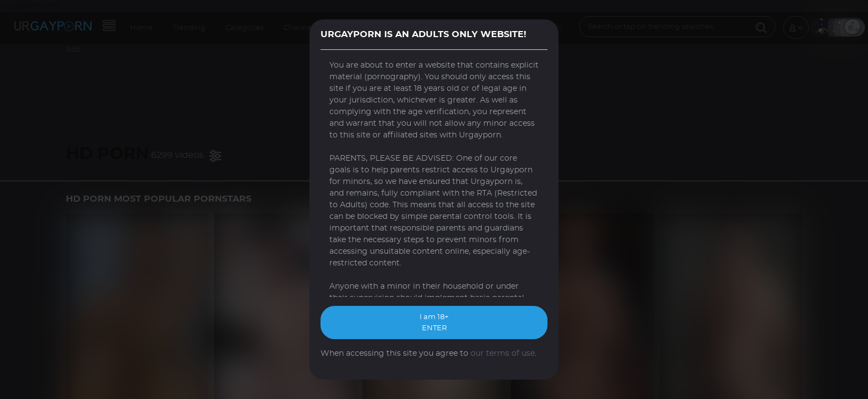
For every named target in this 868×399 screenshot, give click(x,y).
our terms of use (503, 354)
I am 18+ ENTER (434, 323)
